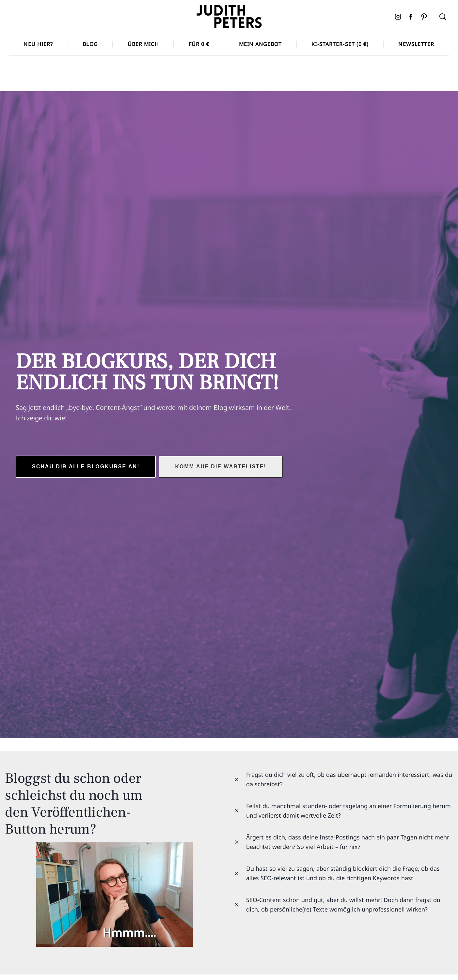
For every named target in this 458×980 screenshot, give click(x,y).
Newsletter (416, 44)
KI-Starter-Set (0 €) (340, 44)
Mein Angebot (260, 44)
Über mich (143, 44)
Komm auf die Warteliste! (221, 467)
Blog (90, 44)
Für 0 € (199, 44)
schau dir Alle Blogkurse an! (86, 467)
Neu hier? (38, 44)
